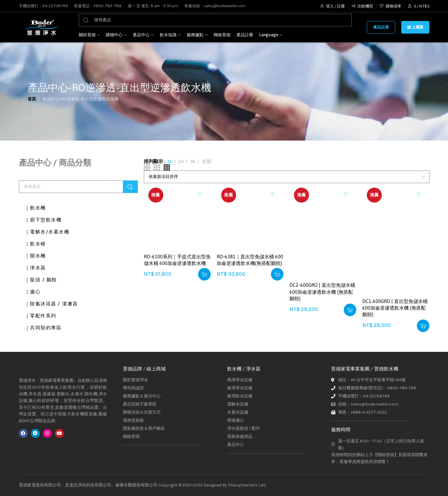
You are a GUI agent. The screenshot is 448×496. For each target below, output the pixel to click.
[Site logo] (41, 27)
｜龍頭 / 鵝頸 (43, 280)
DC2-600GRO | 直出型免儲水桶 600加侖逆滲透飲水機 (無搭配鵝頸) (322, 292)
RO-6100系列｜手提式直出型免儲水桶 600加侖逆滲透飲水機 (177, 260)
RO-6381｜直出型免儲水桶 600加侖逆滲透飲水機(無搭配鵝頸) (250, 260)
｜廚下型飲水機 (46, 220)
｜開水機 (37, 256)
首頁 (32, 99)
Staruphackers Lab (247, 485)
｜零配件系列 (43, 316)
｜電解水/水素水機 (50, 232)
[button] (204, 274)
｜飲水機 (37, 208)
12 (170, 161)
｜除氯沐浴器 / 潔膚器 (55, 304)
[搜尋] (215, 20)
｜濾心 (34, 292)
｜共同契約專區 (46, 328)
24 (181, 161)
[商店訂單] (287, 177)
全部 (206, 161)
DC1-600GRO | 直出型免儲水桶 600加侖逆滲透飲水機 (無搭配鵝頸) (395, 308)
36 (193, 161)
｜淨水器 (37, 268)
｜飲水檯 (37, 244)
